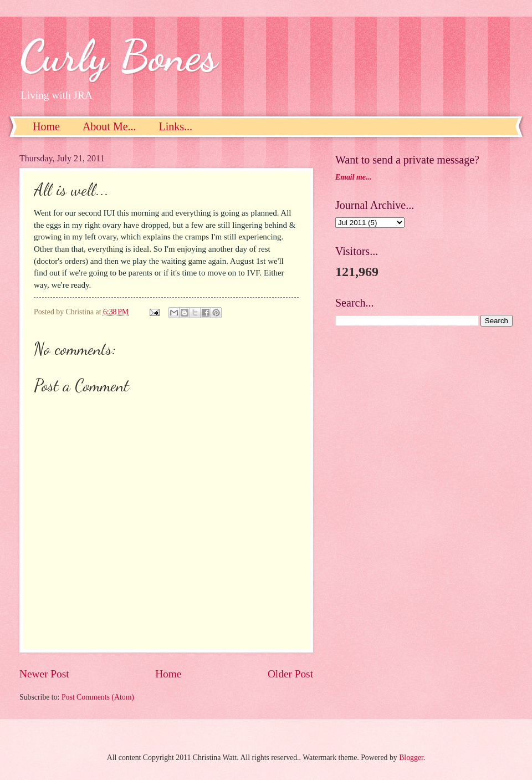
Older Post (290, 674)
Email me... (353, 177)
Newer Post (44, 674)
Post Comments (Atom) (98, 697)
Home (46, 126)
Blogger (411, 758)
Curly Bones (118, 55)
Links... (176, 126)
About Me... (109, 126)
